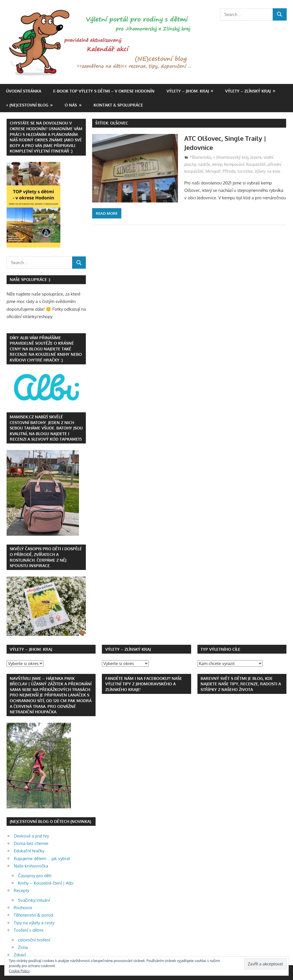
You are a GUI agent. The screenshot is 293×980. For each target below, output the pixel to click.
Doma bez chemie (31, 843)
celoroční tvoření (34, 940)
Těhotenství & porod (33, 915)
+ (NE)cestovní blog (27, 105)
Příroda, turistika (238, 171)
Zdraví (20, 955)
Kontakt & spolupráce (118, 105)
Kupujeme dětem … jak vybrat (42, 858)
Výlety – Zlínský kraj (248, 91)
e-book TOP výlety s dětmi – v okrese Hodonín (104, 91)
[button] (102, 42)
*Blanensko (200, 157)
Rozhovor (23, 908)
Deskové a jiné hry (31, 836)
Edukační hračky (29, 851)
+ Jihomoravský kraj (231, 157)
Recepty (21, 890)
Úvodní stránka (24, 91)
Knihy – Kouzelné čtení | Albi (46, 883)
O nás (71, 105)
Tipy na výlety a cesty (34, 923)
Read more (107, 213)
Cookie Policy (19, 971)
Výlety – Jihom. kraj (188, 91)
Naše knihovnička (31, 866)
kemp (217, 164)
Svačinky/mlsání (34, 900)
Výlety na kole (268, 171)
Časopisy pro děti (35, 876)
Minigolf (213, 171)
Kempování (234, 164)
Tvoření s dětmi (29, 930)
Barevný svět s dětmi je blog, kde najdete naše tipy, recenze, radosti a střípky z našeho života (241, 684)
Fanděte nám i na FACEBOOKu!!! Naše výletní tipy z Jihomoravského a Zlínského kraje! (144, 684)
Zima (23, 947)
